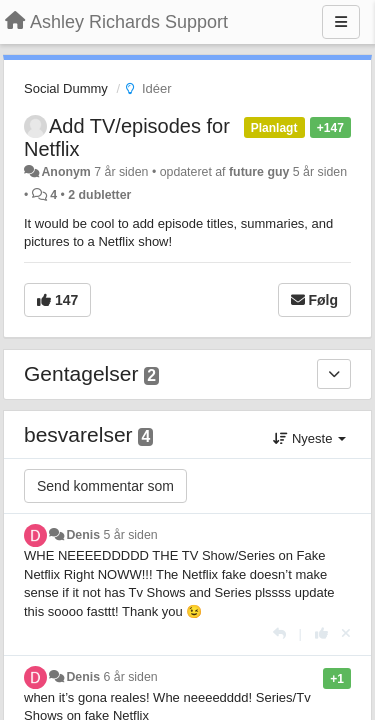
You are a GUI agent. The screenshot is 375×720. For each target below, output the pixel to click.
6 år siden (131, 677)
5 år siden (131, 535)
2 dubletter (99, 195)
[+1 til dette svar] (321, 633)
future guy (259, 172)
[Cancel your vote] (346, 633)
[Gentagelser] (334, 374)
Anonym (65, 172)
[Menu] (341, 22)
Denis (83, 535)
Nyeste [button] (309, 438)
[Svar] (279, 633)
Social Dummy (66, 88)
